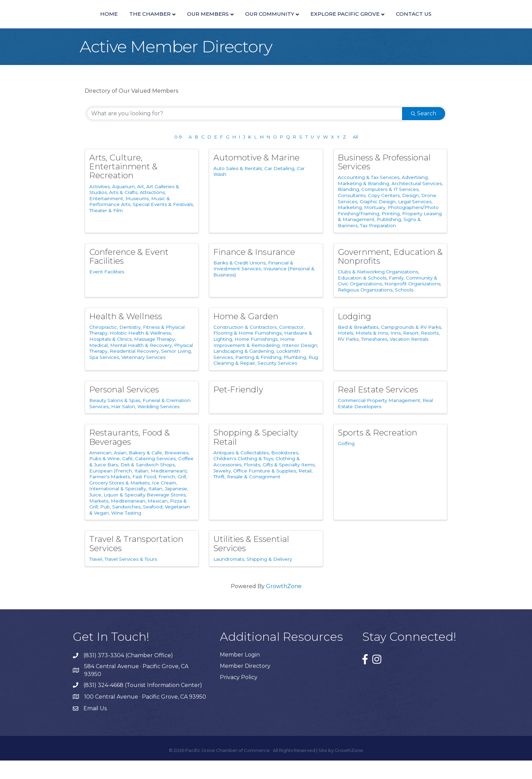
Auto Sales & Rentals (238, 187)
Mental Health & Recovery (141, 364)
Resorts (430, 352)
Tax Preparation (378, 244)
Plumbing (295, 376)
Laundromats (229, 577)
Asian (120, 471)
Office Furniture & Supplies (265, 489)
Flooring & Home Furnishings (248, 352)
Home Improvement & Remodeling (254, 361)
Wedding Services (158, 425)
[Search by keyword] (245, 132)
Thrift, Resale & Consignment (247, 495)
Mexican (158, 519)
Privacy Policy (239, 696)
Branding (348, 208)
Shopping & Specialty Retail (256, 456)
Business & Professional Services (384, 180)
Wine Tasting (126, 531)
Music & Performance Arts (130, 220)
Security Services (277, 382)
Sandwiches (126, 525)
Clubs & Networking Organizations (378, 290)
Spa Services (104, 376)
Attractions (152, 211)
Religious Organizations (365, 308)
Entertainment (106, 217)
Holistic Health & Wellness (140, 352)
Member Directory (245, 684)
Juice (95, 513)
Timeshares (374, 358)
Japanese (176, 507)
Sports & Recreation (377, 451)
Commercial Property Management (379, 419)
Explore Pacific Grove (418, 23)
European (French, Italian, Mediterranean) (138, 489)
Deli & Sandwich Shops (148, 483)
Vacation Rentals (409, 358)
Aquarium (123, 205)
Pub (105, 525)
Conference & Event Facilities (129, 275)
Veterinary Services (143, 376)
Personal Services (124, 408)
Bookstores (285, 471)
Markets (99, 519)
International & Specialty (118, 507)
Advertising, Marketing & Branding (383, 199)
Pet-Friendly (238, 408)
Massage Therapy (154, 358)
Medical (98, 364)
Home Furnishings (256, 358)
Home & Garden (246, 335)
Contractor (291, 346)
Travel (96, 577)
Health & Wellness (126, 335)
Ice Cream (164, 501)
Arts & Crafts (123, 211)
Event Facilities (107, 290)
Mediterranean (128, 519)
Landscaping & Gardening (244, 370)
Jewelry (222, 489)
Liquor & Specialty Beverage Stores (145, 513)
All (355, 155)
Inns (396, 352)
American (100, 471)
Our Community (343, 23)
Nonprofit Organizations (412, 302)
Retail (305, 489)
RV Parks (348, 358)
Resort (411, 352)
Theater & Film (106, 229)
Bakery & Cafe (145, 471)
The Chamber (76, 23)
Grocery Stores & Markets (119, 501)
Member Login (240, 673)
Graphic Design (378, 220)
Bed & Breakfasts (358, 346)
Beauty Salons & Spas (115, 419)
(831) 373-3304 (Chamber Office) (128, 674)
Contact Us (487, 23)
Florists (252, 483)
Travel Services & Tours (131, 577)
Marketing (350, 226)
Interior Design (300, 364)
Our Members (134, 23)
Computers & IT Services (390, 208)
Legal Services (415, 220)
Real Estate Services (378, 408)
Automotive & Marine (256, 176)
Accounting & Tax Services (369, 196)
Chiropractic (103, 346)
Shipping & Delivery (269, 577)
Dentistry (130, 346)
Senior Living (176, 370)
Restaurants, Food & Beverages (130, 456)
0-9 (178, 155)
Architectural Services (417, 202)
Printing (391, 232)
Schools (404, 308)
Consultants (352, 214)
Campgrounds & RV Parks (411, 346)
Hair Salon (123, 425)
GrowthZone (284, 605)
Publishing (389, 238)
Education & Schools (362, 296)
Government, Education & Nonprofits (390, 275)
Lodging (355, 335)
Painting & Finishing (258, 376)
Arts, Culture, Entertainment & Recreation (123, 185)
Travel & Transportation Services (136, 562)
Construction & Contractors (245, 346)
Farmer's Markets (110, 495)
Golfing (346, 462)
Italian (155, 507)
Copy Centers (384, 214)
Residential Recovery (134, 370)
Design (410, 214)
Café (127, 477)
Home (35, 23)
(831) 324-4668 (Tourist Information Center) (143, 704)
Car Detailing (279, 187)
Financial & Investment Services (253, 284)
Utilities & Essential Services (251, 562)
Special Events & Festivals (163, 223)
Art (141, 205)
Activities (99, 205)
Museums (137, 217)
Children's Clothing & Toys (243, 477)
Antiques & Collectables (241, 471)
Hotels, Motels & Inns (363, 352)
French (167, 495)
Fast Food (144, 495)
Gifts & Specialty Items (289, 483)
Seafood (153, 525)
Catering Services (155, 477)
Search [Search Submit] (424, 132)
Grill (182, 495)
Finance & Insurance (254, 270)
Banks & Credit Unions (240, 281)
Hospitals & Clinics (110, 358)
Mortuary (375, 226)
